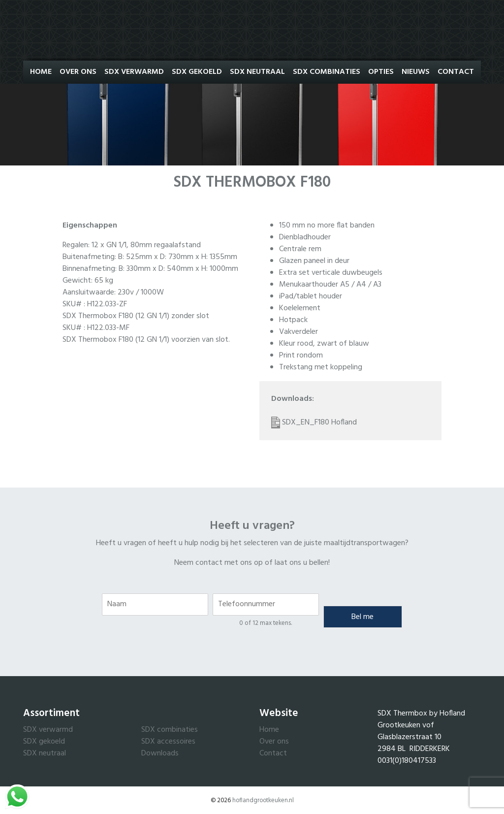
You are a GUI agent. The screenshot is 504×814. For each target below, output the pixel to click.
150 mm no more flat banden (327, 226)
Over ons (78, 72)
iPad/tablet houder (311, 296)
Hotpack (293, 320)
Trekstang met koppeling (321, 367)
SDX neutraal (45, 753)
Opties (381, 72)
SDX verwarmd (48, 730)
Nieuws (416, 72)
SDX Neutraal (257, 72)
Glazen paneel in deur (314, 261)
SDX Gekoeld (197, 72)
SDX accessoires (168, 742)
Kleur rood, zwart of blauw (324, 344)
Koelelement (300, 308)
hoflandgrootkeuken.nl (263, 800)
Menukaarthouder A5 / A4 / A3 (330, 285)
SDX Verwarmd (134, 72)
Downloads (160, 753)
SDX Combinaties (327, 72)
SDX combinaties (170, 730)
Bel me (362, 617)
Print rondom (301, 356)
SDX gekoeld (44, 742)
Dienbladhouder (305, 237)
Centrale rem (300, 249)
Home (41, 72)
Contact (456, 72)
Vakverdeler (299, 332)
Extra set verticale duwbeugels (331, 273)
